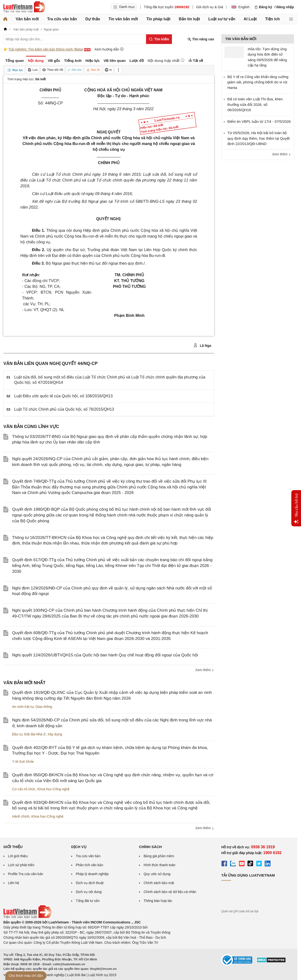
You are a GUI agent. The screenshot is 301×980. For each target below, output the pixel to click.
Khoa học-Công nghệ (53, 789)
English (240, 7)
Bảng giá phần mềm (159, 856)
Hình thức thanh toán (159, 865)
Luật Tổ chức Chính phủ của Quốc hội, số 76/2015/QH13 (64, 409)
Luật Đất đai (76, 975)
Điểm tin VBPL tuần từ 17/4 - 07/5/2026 (259, 121)
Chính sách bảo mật (159, 883)
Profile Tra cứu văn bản (26, 874)
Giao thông (44, 707)
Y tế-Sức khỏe (23, 762)
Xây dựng (55, 734)
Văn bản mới (27, 19)
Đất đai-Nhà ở (35, 734)
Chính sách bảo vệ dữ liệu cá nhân (170, 892)
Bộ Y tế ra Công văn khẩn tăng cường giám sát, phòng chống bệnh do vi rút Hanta (258, 82)
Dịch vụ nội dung (89, 892)
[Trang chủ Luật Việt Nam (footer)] (27, 917)
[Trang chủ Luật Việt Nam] (24, 7)
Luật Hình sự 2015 (102, 975)
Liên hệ (14, 883)
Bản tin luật (189, 19)
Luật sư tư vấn (222, 19)
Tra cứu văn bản (62, 19)
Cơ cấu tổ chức (24, 789)
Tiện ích (272, 19)
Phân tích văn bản (89, 865)
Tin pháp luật (158, 19)
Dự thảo (93, 19)
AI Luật (250, 19)
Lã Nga (202, 345)
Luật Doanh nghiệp (50, 975)
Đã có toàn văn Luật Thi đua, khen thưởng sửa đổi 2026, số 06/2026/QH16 (255, 104)
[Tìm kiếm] (159, 39)
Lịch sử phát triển (21, 865)
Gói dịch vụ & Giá (210, 7)
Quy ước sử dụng (157, 874)
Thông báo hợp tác (158, 901)
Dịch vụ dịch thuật (90, 883)
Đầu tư (17, 734)
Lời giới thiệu (18, 856)
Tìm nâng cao (201, 39)
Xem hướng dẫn (109, 49)
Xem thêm (205, 670)
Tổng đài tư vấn (88, 901)
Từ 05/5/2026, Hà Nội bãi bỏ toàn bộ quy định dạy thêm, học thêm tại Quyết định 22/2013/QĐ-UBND (259, 138)
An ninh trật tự (23, 707)
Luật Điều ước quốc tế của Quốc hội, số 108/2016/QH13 (64, 396)
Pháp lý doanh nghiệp (92, 874)
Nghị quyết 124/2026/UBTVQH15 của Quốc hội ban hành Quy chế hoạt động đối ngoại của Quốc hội (105, 655)
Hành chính (21, 816)
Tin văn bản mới (123, 19)
